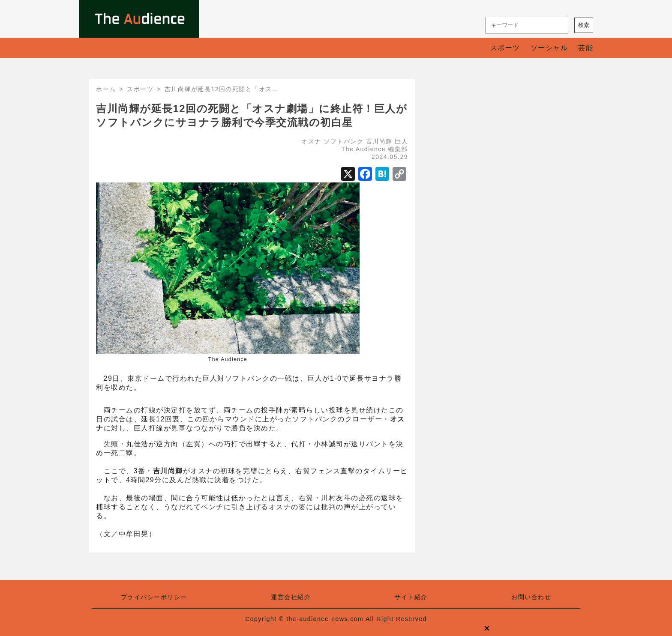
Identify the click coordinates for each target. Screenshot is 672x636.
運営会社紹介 (291, 597)
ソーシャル (549, 48)
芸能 (586, 48)
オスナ (311, 141)
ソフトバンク (343, 141)
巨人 (401, 141)
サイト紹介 (411, 597)
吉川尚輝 (379, 141)
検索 (584, 25)
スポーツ (505, 48)
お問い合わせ (531, 597)
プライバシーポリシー (154, 597)
